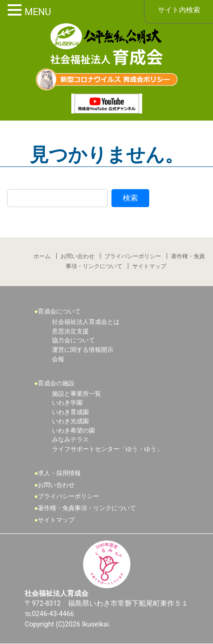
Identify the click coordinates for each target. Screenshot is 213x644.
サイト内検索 (179, 10)
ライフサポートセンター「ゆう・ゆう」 (107, 449)
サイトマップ (149, 266)
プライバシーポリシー (133, 256)
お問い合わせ (77, 256)
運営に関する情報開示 (83, 350)
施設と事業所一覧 (77, 394)
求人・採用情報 (60, 474)
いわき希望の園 (73, 431)
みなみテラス (70, 440)
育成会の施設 (57, 383)
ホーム (42, 256)
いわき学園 (67, 403)
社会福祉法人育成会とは (86, 322)
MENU (38, 12)
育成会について (60, 311)
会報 (58, 359)
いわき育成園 (70, 412)
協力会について (73, 341)
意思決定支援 (70, 331)
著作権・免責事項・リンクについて (87, 509)
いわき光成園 (70, 422)
